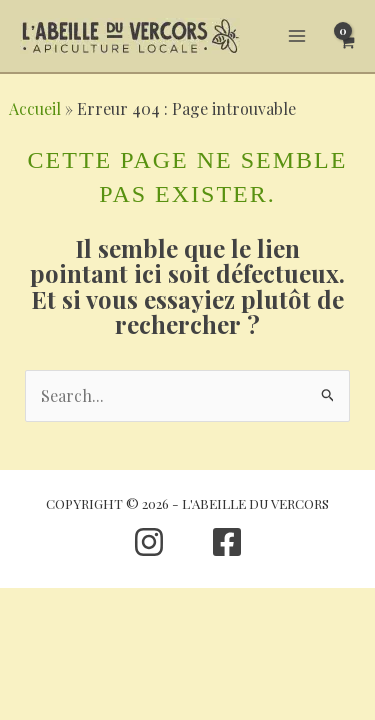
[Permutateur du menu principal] (297, 36)
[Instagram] (149, 542)
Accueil (35, 108)
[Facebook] (227, 542)
